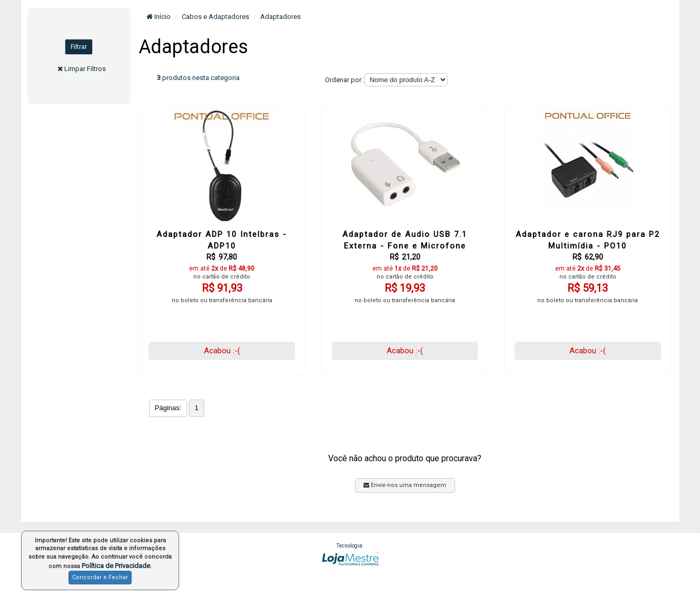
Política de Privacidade (116, 566)
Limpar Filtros (85, 69)
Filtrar (79, 47)
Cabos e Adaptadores (215, 17)
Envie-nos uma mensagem (405, 485)
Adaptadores (280, 17)
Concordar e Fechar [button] (100, 577)
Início (159, 17)
